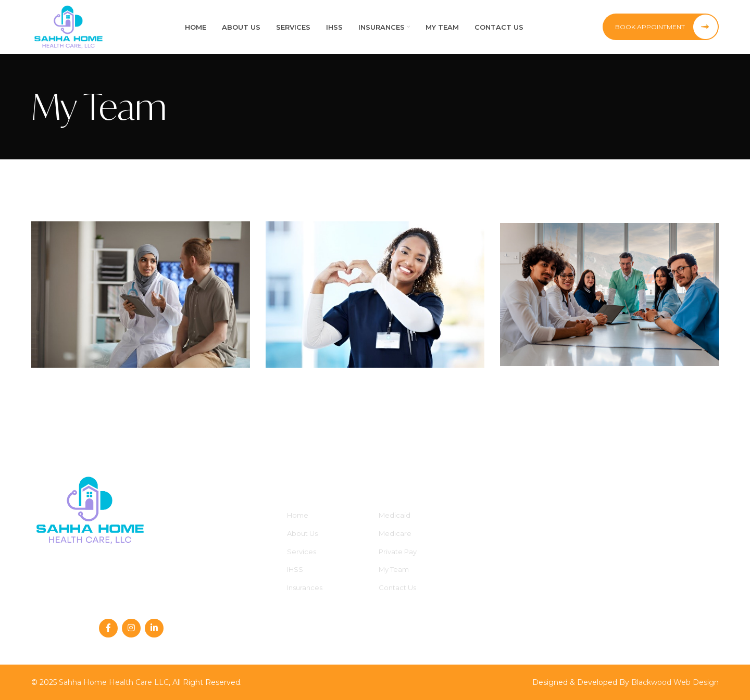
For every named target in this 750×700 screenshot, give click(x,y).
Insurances (305, 587)
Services (302, 552)
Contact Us (397, 587)
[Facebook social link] (108, 628)
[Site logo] (68, 27)
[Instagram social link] (131, 628)
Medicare (395, 533)
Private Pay (398, 552)
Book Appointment (666, 27)
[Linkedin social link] (154, 628)
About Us (302, 533)
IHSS (295, 569)
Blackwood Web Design (675, 682)
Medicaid (395, 515)
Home (298, 515)
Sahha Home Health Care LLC (114, 682)
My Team (394, 569)
